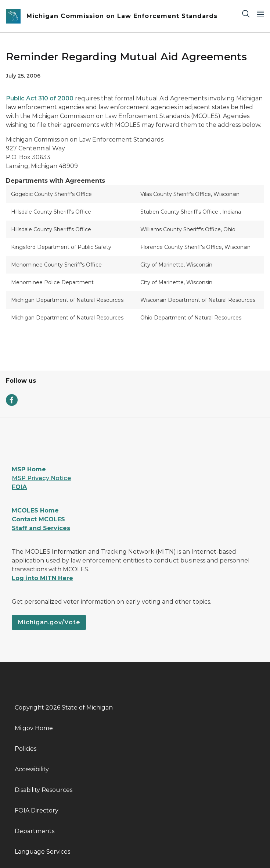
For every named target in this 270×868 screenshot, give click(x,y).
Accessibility (32, 769)
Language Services (42, 852)
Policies (26, 749)
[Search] (246, 13)
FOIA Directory (37, 810)
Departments (35, 831)
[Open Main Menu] (260, 13)
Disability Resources (44, 790)
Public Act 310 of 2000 (40, 98)
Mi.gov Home (34, 728)
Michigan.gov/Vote (49, 622)
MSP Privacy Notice (41, 478)
